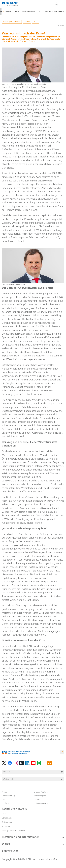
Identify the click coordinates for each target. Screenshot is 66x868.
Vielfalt (5, 800)
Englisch (5, 803)
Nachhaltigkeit (40, 796)
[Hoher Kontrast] (49, 803)
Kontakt (37, 800)
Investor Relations (41, 792)
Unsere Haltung (8, 796)
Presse (4, 792)
